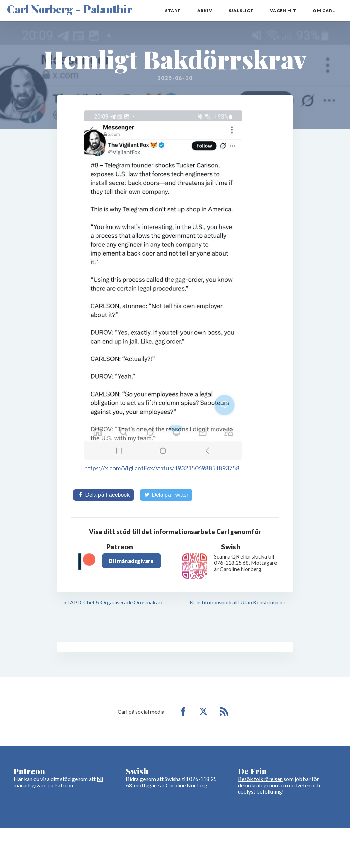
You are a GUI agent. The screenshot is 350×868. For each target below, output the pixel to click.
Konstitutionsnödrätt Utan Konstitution (236, 602)
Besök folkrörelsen (260, 779)
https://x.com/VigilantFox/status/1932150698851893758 (162, 468)
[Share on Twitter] (166, 495)
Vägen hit (283, 10)
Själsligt (241, 10)
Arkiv (205, 10)
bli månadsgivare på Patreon (58, 782)
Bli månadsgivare (131, 561)
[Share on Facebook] (104, 495)
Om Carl (324, 10)
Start (173, 10)
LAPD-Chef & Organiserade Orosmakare (115, 602)
